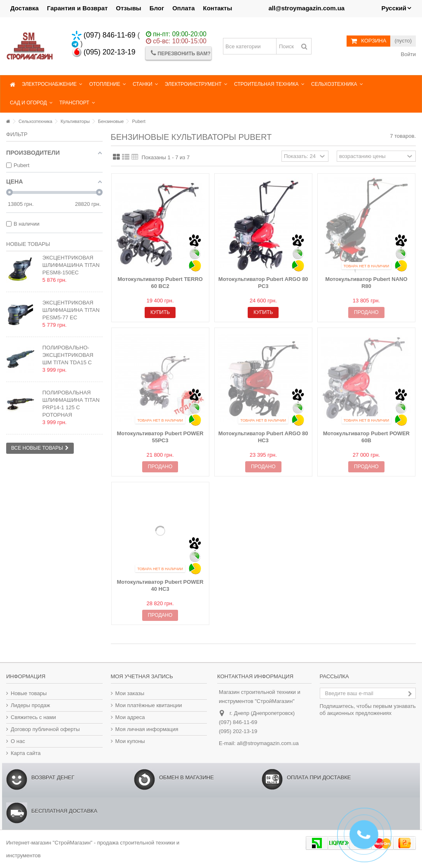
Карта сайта (26, 753)
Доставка (25, 8)
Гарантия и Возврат (77, 8)
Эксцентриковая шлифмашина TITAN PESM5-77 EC (71, 310)
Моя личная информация (147, 729)
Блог (157, 8)
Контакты (218, 8)
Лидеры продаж (30, 705)
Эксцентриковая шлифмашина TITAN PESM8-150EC (71, 265)
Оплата (183, 8)
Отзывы (128, 8)
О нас (18, 741)
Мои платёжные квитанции (149, 705)
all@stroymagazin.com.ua (268, 743)
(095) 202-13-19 (104, 52)
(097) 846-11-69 (104, 35)
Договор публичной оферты (45, 729)
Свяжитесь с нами (33, 717)
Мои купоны (130, 741)
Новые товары (28, 244)
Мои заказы (130, 693)
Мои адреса (130, 717)
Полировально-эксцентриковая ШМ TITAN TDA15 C (68, 355)
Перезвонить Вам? (181, 53)
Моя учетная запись (142, 676)
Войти (408, 54)
